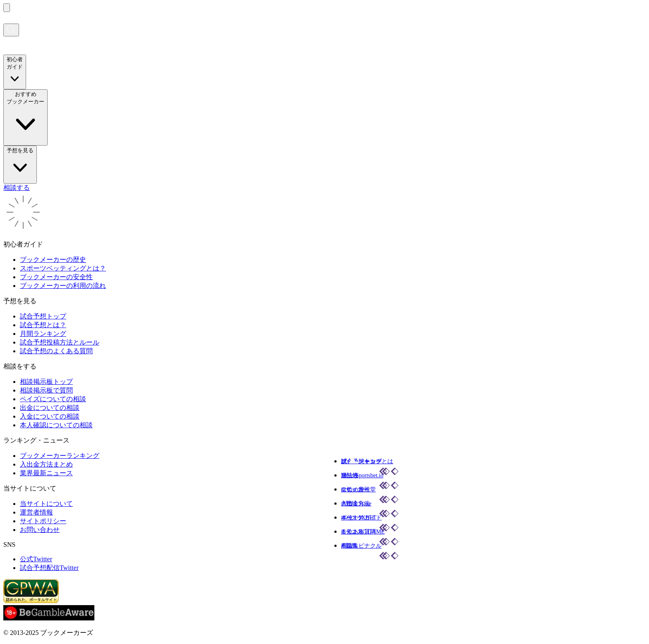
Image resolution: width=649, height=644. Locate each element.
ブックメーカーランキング (60, 456)
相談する (17, 188)
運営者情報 (36, 512)
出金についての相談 (50, 408)
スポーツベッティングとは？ (63, 268)
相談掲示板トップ (46, 382)
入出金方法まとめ (46, 464)
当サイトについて (46, 504)
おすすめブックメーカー (25, 117)
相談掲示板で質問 (46, 390)
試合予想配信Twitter (49, 568)
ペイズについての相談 (53, 399)
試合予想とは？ (43, 325)
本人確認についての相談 (56, 425)
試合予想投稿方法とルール (60, 342)
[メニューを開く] (7, 8)
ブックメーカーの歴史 (53, 260)
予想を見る (20, 164)
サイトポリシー (43, 521)
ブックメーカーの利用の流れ (63, 286)
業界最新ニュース (46, 473)
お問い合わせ (40, 530)
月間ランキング (43, 334)
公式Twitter (36, 559)
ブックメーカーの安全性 (56, 277)
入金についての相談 (50, 416)
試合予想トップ (43, 316)
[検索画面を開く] (11, 30)
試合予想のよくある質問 (56, 351)
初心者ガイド (15, 72)
